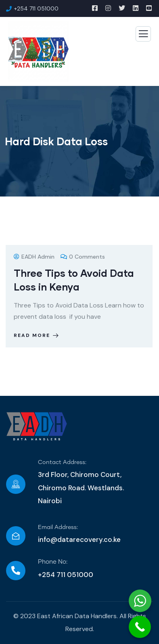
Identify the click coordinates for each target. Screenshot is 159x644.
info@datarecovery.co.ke (79, 539)
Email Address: (58, 527)
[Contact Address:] (16, 484)
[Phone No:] (16, 571)
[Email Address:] (16, 536)
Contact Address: (62, 462)
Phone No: (53, 562)
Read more (37, 335)
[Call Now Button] (140, 627)
